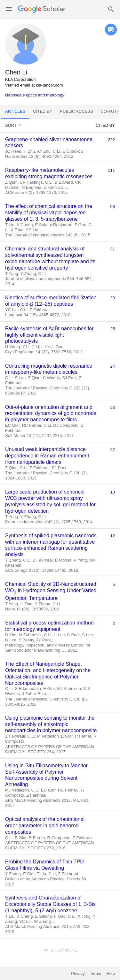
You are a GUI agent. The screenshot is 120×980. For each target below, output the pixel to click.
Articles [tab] (15, 111)
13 (113, 492)
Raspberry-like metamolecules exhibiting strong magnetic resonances (49, 173)
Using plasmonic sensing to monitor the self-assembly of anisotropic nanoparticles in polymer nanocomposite (51, 724)
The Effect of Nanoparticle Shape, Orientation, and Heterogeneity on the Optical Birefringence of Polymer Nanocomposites (48, 673)
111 (111, 170)
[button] (9, 9)
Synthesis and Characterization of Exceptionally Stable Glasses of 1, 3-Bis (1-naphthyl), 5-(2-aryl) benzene (50, 904)
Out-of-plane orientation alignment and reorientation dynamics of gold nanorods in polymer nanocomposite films (51, 413)
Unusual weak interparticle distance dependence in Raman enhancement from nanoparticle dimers (47, 456)
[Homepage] (42, 9)
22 (113, 450)
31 (113, 249)
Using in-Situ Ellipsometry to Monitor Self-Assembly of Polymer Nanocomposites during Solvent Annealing (46, 775)
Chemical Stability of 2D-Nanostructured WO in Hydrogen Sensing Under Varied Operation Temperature (51, 591)
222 (111, 140)
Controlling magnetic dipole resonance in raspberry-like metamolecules (49, 369)
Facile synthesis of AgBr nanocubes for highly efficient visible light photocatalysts (49, 335)
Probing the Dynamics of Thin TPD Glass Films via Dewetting (44, 865)
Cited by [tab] (43, 111)
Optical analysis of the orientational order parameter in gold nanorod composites (45, 826)
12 (113, 536)
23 (113, 407)
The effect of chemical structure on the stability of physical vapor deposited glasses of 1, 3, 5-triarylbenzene (49, 213)
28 (113, 298)
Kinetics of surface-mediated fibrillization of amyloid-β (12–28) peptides (51, 301)
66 (113, 207)
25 (113, 329)
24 (113, 366)
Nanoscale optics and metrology (35, 95)
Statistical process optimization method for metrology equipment (49, 626)
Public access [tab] (76, 111)
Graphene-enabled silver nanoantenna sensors (49, 143)
